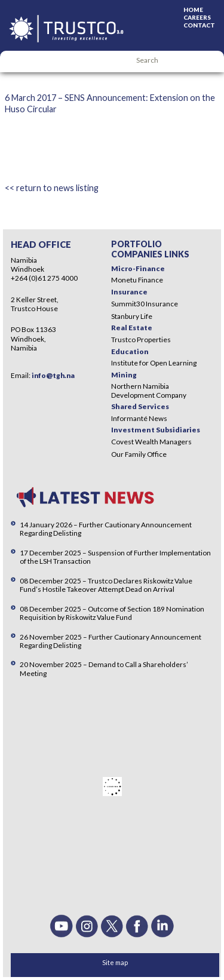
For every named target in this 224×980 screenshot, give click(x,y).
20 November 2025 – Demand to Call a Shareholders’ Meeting (104, 669)
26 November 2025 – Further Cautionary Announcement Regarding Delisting (111, 641)
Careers (197, 17)
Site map (115, 962)
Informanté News (139, 418)
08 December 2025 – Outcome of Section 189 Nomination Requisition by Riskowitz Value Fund (112, 613)
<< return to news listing (52, 188)
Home (193, 10)
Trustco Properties (141, 340)
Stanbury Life (132, 316)
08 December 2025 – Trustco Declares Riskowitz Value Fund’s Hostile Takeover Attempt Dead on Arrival (106, 585)
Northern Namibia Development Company (149, 390)
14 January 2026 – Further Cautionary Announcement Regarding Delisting (106, 529)
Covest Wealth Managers (151, 442)
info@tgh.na (53, 375)
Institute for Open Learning (154, 363)
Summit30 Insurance (145, 304)
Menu (15, 62)
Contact (199, 25)
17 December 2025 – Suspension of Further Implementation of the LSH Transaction (115, 557)
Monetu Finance (137, 280)
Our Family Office (139, 454)
